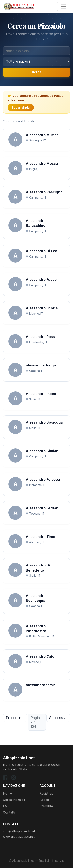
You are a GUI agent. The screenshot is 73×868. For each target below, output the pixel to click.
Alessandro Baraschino (36, 223)
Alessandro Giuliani (43, 451)
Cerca (36, 72)
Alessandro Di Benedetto (38, 568)
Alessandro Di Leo (42, 251)
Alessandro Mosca (42, 163)
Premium (46, 806)
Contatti (9, 812)
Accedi (44, 800)
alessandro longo (41, 365)
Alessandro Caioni (42, 656)
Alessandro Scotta (42, 308)
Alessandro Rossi (41, 337)
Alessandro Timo (40, 537)
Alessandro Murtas (42, 135)
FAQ (6, 806)
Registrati (46, 793)
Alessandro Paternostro (36, 628)
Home (7, 793)
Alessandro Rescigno (44, 192)
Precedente (15, 718)
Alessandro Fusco (41, 280)
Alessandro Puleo (41, 394)
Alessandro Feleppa (43, 479)
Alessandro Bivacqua (44, 422)
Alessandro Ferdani (43, 508)
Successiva (58, 718)
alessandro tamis (41, 685)
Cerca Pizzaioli (14, 800)
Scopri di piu (21, 108)
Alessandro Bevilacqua (36, 598)
